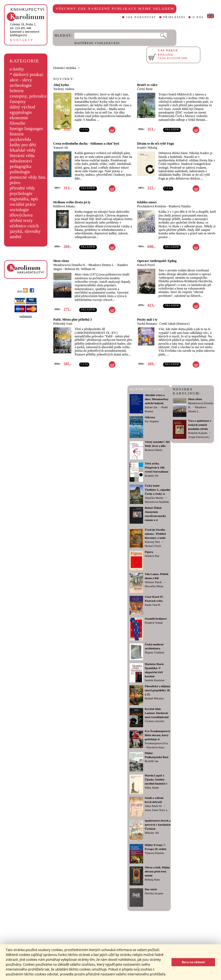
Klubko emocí (147, 202)
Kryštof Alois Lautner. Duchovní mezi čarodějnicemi (157, 713)
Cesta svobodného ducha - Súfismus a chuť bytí (86, 144)
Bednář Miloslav (154, 698)
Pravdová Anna (155, 747)
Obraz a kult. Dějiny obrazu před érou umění (157, 871)
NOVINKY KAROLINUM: (187, 391)
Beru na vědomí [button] (193, 962)
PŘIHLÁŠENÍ (174, 17)
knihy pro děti (23, 145)
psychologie (21, 193)
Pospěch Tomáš (154, 623)
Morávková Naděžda (157, 502)
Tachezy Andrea (64, 89)
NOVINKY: (64, 79)
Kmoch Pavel (146, 265)
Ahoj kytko (61, 85)
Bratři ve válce (147, 85)
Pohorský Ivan (63, 324)
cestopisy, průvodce (28, 96)
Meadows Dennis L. (102, 265)
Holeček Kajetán (198, 433)
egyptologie (21, 112)
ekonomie (19, 118)
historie (17, 134)
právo (15, 183)
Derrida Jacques (154, 893)
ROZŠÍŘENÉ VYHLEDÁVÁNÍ (97, 43)
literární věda (22, 156)
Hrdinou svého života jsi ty (72, 202)
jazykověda (20, 139)
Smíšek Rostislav (155, 680)
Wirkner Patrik (153, 582)
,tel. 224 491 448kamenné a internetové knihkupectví (25, 30)
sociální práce (23, 204)
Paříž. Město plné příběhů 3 (72, 320)
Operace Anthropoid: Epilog (157, 261)
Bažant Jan (151, 407)
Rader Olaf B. (153, 605)
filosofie (18, 123)
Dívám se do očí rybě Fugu (156, 144)
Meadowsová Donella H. (70, 265)
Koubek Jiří (151, 476)
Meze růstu (61, 261)
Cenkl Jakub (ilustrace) (174, 324)
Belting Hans (152, 880)
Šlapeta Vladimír (154, 652)
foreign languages (27, 129)
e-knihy (17, 69)
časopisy (18, 102)
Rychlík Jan (151, 761)
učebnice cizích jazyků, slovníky (25, 229)
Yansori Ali (61, 148)
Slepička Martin (154, 498)
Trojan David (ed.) (199, 437)
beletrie (17, 91)
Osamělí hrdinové (156, 619)
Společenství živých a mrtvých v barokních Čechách (158, 825)
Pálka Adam (152, 788)
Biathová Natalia (179, 206)
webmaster (26, 316)
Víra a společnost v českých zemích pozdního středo (200, 425)
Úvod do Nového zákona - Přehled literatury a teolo (155, 534)
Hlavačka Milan (154, 586)
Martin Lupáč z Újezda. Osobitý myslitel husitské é (156, 780)
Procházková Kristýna (151, 206)
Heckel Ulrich (153, 546)
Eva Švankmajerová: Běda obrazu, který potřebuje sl (158, 735)
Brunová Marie (154, 450)
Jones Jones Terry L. (156, 810)
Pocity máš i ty (147, 320)
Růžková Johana (64, 206)
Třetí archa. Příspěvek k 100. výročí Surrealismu (156, 468)
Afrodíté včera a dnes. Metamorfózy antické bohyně (157, 399)
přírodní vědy (22, 188)
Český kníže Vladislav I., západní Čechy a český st (157, 490)
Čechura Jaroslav (155, 721)
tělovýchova (21, 215)
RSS (22, 292)
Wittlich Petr (152, 556)
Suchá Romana (147, 324)
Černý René (145, 89)
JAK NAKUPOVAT (141, 17)
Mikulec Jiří (152, 833)
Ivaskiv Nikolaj (147, 148)
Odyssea (150, 417)
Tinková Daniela (154, 853)
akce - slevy (21, 80)
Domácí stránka (65, 68)
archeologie (21, 85)
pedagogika (21, 166)
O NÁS (198, 17)
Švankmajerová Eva (156, 743)
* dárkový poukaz (27, 74)
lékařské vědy (23, 150)
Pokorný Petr (152, 542)
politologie (20, 172)
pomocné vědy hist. (28, 177)
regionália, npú (24, 199)
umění (16, 237)
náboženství (21, 161)
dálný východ (22, 107)
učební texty (21, 220)
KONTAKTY (22, 40)
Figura (149, 552)
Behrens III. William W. (80, 269)
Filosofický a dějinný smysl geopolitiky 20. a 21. (158, 690)
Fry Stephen (152, 421)
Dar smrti (151, 889)
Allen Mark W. (153, 806)
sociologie (19, 210)
